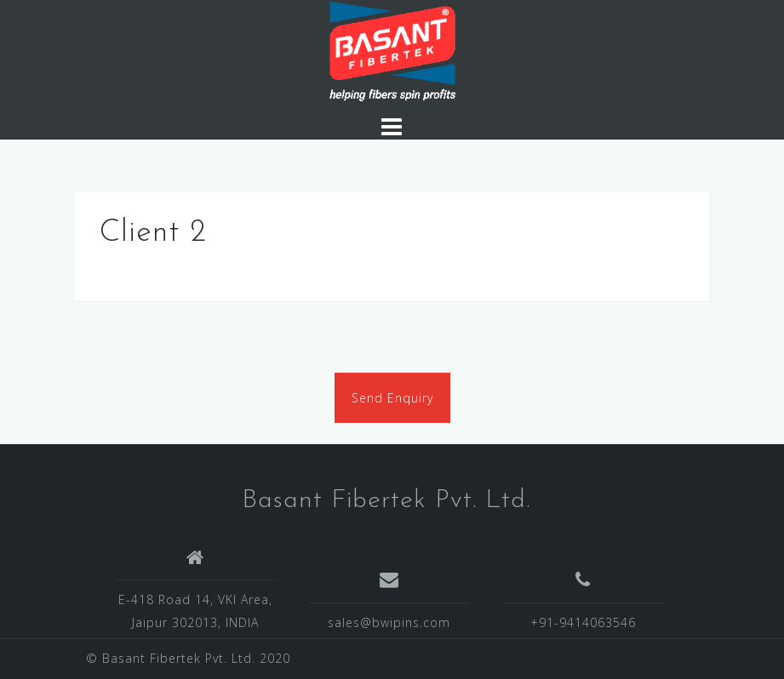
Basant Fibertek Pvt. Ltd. (386, 501)
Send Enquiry (392, 398)
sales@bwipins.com (389, 622)
